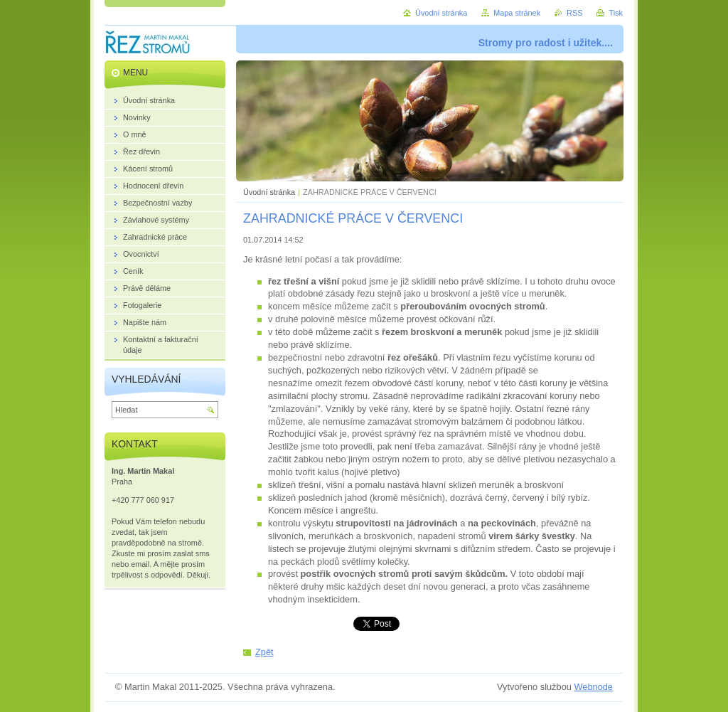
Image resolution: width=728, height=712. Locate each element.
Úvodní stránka (269, 192)
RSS (574, 13)
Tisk (616, 13)
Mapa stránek (517, 13)
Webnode (593, 687)
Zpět (264, 652)
